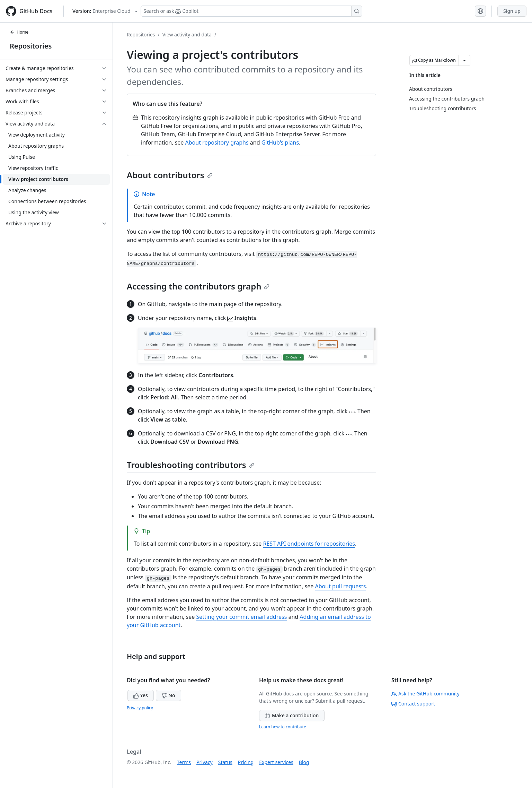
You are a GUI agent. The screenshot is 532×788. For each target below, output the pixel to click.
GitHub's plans (280, 142)
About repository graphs (217, 142)
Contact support (413, 704)
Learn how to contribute (283, 727)
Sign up (512, 11)
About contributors (170, 175)
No (169, 695)
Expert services (276, 762)
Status (225, 762)
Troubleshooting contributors (191, 465)
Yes (141, 695)
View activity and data (187, 34)
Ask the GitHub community (425, 694)
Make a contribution (292, 715)
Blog (304, 762)
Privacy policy (140, 708)
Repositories (31, 46)
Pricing (246, 762)
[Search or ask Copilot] (251, 11)
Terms (184, 762)
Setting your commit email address (241, 617)
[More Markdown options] (464, 60)
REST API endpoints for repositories (309, 544)
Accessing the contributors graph (198, 286)
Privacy (205, 762)
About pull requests (340, 586)
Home (19, 32)
